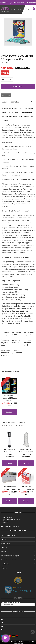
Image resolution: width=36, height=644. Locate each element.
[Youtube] (18, 626)
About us (18, 548)
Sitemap (18, 568)
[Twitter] (18, 623)
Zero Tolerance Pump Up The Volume (9, 452)
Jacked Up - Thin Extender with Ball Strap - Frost (26, 452)
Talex (9, 641)
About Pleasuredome (18, 535)
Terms (18, 539)
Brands (18, 552)
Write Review (6, 95)
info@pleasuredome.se (12, 526)
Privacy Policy (18, 544)
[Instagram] (18, 619)
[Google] (18, 630)
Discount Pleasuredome (18, 560)
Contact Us (18, 564)
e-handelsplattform (23, 641)
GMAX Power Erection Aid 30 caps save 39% (9, 398)
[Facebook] (18, 616)
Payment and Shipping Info (18, 556)
